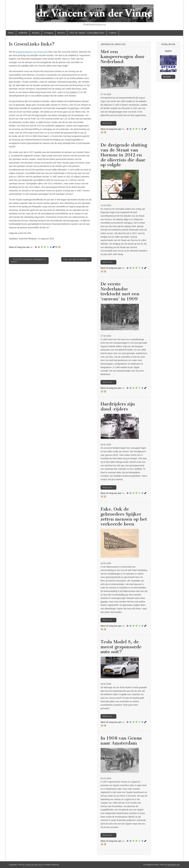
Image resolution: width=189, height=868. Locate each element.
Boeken (36, 33)
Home (11, 33)
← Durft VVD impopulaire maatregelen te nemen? (28, 261)
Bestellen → (168, 77)
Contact (113, 33)
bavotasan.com (174, 865)
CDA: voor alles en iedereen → (76, 259)
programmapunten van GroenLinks (32, 52)
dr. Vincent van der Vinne (33, 865)
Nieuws (61, 33)
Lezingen (49, 33)
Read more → (108, 123)
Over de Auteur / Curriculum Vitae (87, 33)
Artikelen (23, 33)
